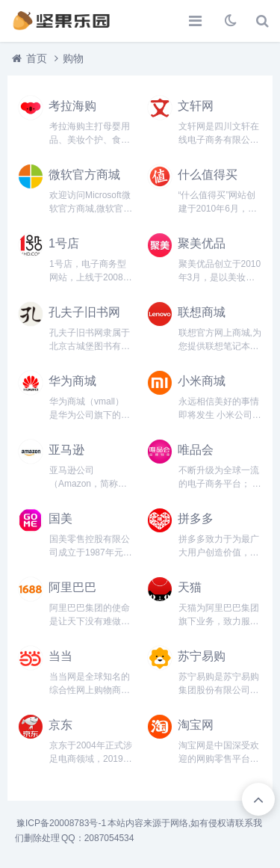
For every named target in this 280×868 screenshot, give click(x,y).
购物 (73, 58)
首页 (37, 58)
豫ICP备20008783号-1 (61, 823)
